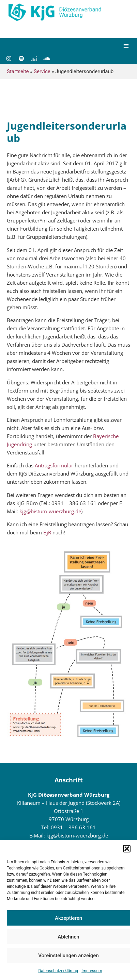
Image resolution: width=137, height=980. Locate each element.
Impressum (92, 971)
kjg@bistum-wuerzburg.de (50, 511)
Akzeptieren (68, 918)
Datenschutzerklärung (58, 971)
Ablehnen (68, 937)
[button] (127, 849)
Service (42, 71)
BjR (47, 532)
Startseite (18, 71)
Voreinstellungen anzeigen (68, 956)
